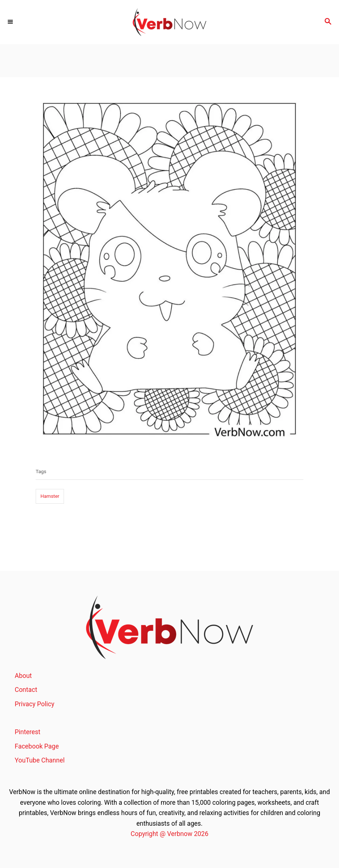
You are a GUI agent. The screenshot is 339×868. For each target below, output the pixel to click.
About (23, 676)
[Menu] (11, 22)
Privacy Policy (35, 704)
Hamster (50, 496)
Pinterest (28, 732)
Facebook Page (37, 746)
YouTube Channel (40, 760)
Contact (26, 690)
